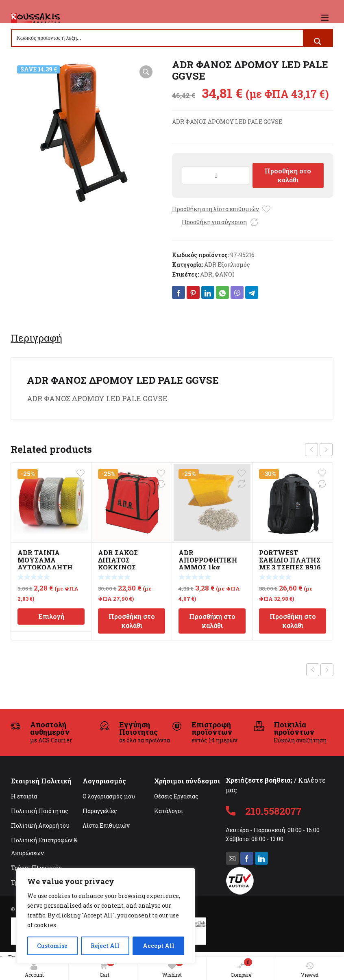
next (326, 450)
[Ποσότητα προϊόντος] (216, 175)
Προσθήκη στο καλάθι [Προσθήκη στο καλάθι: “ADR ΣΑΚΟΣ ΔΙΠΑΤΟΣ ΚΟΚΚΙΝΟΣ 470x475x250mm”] (132, 621)
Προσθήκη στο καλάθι (288, 175)
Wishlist (173, 968)
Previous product (313, 670)
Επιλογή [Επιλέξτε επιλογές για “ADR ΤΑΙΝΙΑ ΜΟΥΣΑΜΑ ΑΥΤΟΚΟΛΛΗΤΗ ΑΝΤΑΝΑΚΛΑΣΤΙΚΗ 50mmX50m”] (51, 616)
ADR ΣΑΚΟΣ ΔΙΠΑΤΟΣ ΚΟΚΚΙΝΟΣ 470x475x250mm (127, 564)
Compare (242, 968)
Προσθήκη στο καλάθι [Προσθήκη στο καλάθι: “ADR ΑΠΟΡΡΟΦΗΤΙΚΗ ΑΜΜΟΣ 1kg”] (212, 621)
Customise (52, 946)
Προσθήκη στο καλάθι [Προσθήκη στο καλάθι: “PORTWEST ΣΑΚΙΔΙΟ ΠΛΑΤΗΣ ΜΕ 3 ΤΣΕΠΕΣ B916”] (293, 621)
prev (311, 450)
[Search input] (158, 38)
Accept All (159, 946)
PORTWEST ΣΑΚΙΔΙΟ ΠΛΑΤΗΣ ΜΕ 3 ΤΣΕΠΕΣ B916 (290, 560)
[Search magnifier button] (318, 41)
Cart (105, 968)
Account (34, 970)
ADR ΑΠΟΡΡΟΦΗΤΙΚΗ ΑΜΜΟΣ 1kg (208, 560)
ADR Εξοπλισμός (227, 265)
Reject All (105, 946)
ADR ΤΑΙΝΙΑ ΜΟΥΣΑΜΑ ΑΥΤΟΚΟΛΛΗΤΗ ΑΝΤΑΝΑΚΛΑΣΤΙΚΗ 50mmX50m (49, 567)
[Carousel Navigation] (319, 450)
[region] (106, 916)
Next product (327, 670)
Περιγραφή (36, 338)
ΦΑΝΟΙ (225, 274)
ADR (206, 274)
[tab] (36, 338)
